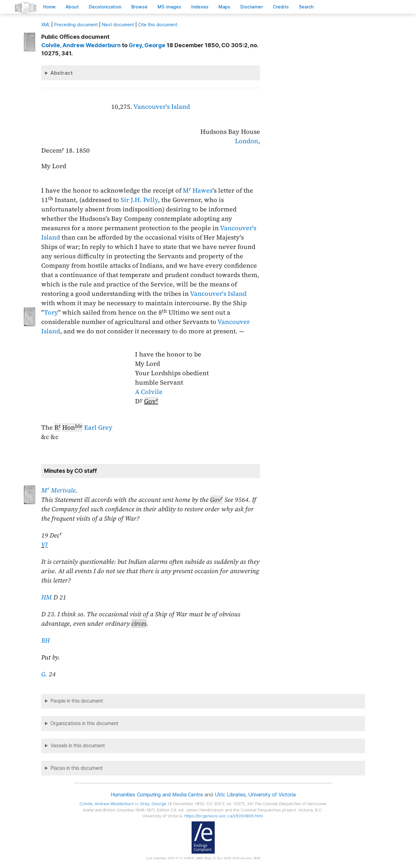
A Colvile (149, 392)
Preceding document (76, 25)
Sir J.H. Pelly (139, 200)
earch (306, 7)
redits (281, 7)
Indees (200, 7)
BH (45, 640)
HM (47, 597)
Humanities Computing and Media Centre (157, 795)
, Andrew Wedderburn (81, 45)
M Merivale (58, 490)
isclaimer (252, 7)
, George (147, 45)
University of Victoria (272, 795)
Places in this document (77, 768)
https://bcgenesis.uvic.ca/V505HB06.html (224, 816)
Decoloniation (105, 7)
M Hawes (198, 190)
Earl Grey (98, 427)
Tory (51, 312)
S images (169, 7)
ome (49, 7)
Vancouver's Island (162, 107)
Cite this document (158, 25)
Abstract (62, 73)
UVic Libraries (230, 795)
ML (46, 25)
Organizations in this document (84, 723)
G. (44, 674)
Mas (224, 7)
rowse (139, 7)
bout (72, 7)
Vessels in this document (78, 746)
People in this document (77, 701)
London (247, 141)
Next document (118, 25)
